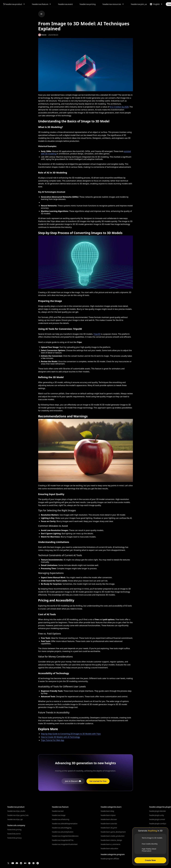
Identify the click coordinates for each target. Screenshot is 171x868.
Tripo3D (97, 334)
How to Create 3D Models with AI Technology (60, 737)
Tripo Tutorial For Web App (53, 740)
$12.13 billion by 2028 (119, 107)
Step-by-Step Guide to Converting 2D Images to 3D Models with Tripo (71, 734)
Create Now (150, 860)
